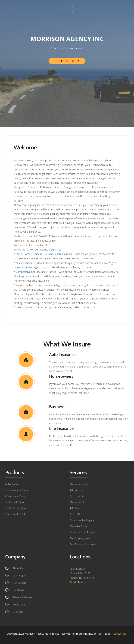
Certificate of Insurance (83, 544)
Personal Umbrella (16, 514)
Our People (19, 575)
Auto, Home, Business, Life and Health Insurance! (44, 254)
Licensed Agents (24, 294)
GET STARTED (68, 61)
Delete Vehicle (78, 496)
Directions (84, 582)
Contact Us (20, 236)
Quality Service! (24, 263)
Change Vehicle (78, 502)
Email (73, 582)
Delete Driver (77, 514)
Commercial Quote (16, 496)
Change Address (79, 484)
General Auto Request (82, 520)
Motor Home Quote (17, 508)
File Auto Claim (78, 526)
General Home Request (83, 532)
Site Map (18, 612)
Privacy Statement (23, 597)
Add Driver (76, 508)
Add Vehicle (76, 490)
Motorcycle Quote (16, 502)
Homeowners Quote (17, 490)
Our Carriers (20, 583)
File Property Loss (80, 538)
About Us (18, 568)
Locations (18, 590)
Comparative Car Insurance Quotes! (36, 272)
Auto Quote (12, 484)
